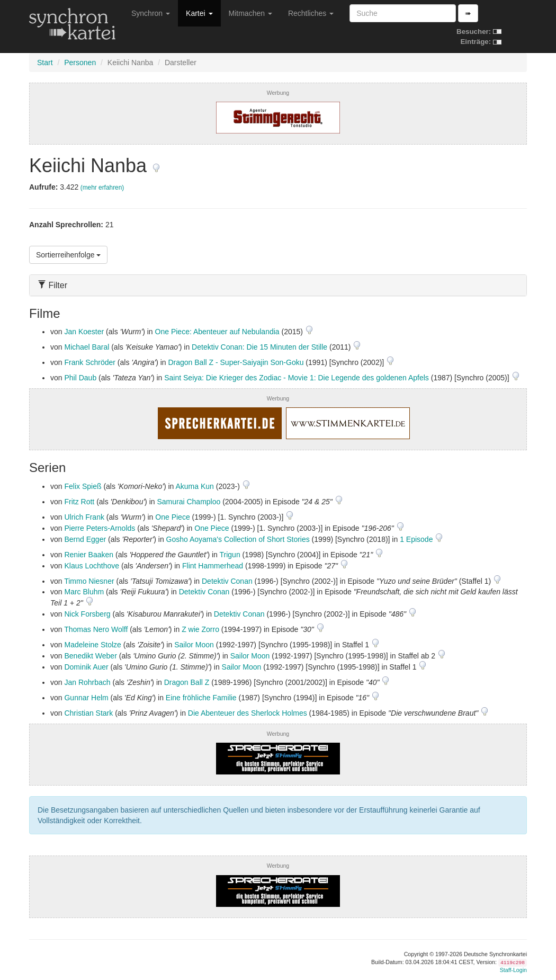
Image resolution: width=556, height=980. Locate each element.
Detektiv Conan (227, 581)
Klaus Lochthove (92, 566)
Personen (80, 63)
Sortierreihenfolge (68, 255)
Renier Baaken (89, 555)
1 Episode (417, 539)
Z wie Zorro (200, 629)
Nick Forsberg (87, 614)
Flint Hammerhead (213, 566)
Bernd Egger (85, 539)
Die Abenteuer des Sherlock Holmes (248, 713)
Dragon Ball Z (187, 682)
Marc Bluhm (84, 592)
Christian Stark (88, 713)
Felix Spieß (83, 486)
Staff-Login (513, 970)
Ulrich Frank (84, 517)
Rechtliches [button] (311, 13)
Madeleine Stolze (92, 645)
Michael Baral (87, 347)
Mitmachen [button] (250, 13)
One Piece (172, 517)
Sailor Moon (194, 645)
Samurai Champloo (189, 502)
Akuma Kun (194, 486)
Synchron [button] (151, 13)
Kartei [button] (199, 13)
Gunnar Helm (86, 698)
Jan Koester (84, 332)
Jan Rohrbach (87, 682)
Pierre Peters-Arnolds (100, 528)
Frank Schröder (89, 362)
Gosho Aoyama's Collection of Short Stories (238, 539)
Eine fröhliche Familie (201, 698)
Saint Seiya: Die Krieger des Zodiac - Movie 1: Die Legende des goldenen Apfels (297, 378)
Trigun (230, 555)
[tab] (278, 285)
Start (45, 63)
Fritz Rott (79, 502)
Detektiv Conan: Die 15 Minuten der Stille (259, 347)
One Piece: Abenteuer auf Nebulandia (217, 332)
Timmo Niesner (89, 581)
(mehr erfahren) (102, 188)
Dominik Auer (86, 667)
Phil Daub (80, 378)
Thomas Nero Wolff (96, 629)
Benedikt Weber (90, 656)
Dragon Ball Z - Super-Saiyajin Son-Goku (236, 362)
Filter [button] (52, 285)
